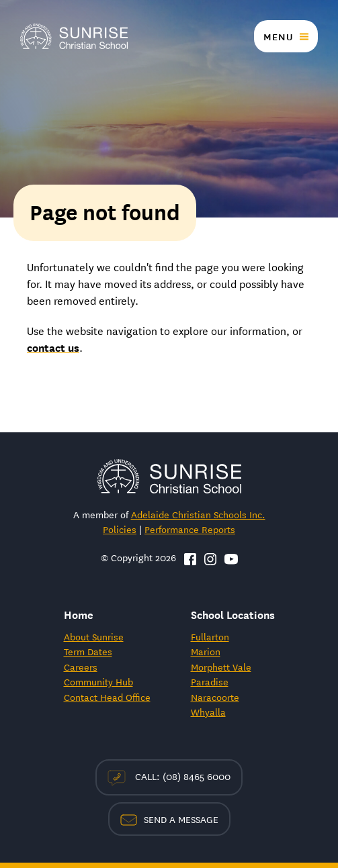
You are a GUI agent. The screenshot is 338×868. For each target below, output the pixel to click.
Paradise (210, 681)
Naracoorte (215, 697)
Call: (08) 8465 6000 (169, 777)
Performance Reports (190, 529)
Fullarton (210, 636)
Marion (206, 651)
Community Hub (98, 681)
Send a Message (169, 819)
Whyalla (208, 712)
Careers (81, 667)
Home (79, 614)
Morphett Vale (221, 667)
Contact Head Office (107, 697)
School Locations (233, 614)
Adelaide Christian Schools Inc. (198, 514)
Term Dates (88, 651)
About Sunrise (94, 636)
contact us (53, 347)
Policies (120, 529)
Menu (278, 36)
